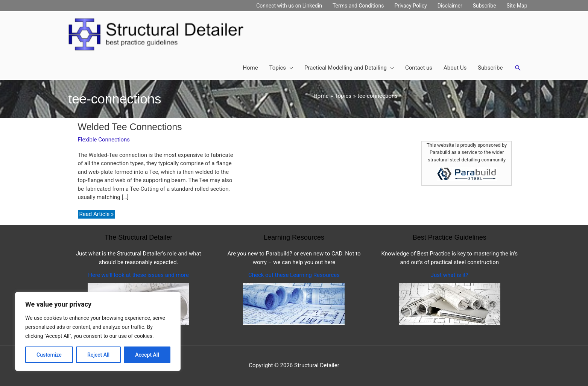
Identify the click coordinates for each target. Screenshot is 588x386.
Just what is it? (450, 275)
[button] (518, 68)
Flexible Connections (104, 140)
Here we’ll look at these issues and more (138, 275)
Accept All (147, 355)
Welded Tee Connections (130, 127)
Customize (49, 355)
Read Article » (96, 214)
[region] (98, 331)
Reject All (98, 355)
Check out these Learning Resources (294, 275)
